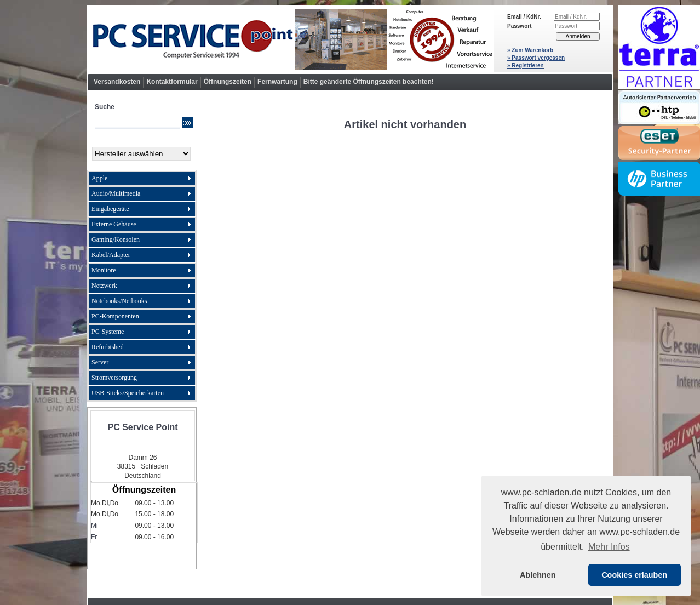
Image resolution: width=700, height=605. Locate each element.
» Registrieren (526, 65)
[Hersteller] (141, 154)
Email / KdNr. (524, 17)
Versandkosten (117, 82)
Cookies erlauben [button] (634, 575)
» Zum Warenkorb (530, 50)
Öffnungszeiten (228, 82)
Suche (105, 107)
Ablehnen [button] (538, 575)
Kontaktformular (172, 82)
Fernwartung (277, 82)
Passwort (519, 26)
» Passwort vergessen (536, 58)
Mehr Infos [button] (609, 547)
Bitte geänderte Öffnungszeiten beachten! (369, 82)
